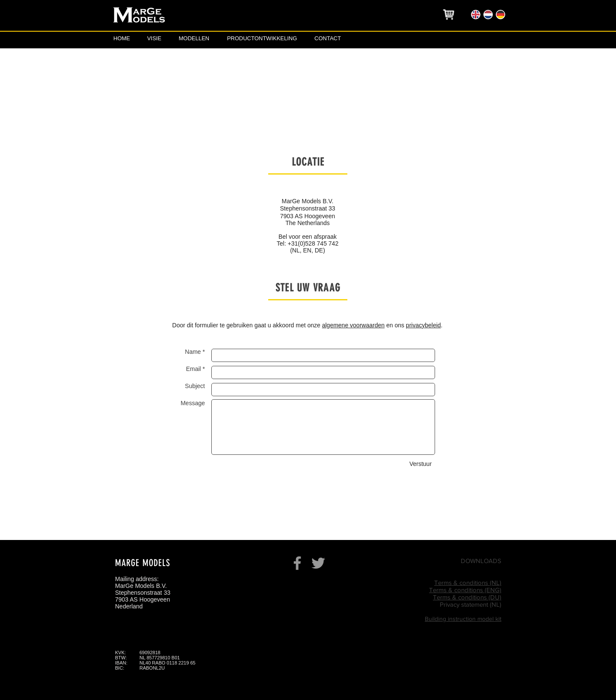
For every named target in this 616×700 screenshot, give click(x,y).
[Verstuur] (421, 464)
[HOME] (122, 39)
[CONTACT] (328, 39)
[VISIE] (154, 39)
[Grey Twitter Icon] (318, 563)
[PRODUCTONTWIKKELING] (262, 39)
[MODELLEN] (194, 39)
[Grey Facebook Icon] (297, 563)
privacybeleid (423, 325)
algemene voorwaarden (353, 325)
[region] (449, 15)
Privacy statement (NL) (471, 604)
